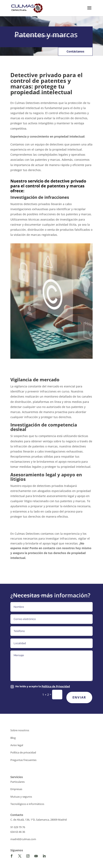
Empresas (16, 789)
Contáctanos (75, 51)
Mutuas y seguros (21, 797)
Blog (13, 738)
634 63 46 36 (18, 832)
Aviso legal (17, 745)
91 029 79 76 (18, 827)
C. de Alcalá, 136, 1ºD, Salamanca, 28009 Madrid (39, 820)
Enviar (79, 697)
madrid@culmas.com (23, 839)
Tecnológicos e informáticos (27, 804)
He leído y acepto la (40, 687)
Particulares (18, 782)
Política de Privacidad (56, 686)
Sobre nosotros (20, 730)
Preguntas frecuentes (23, 760)
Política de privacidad (23, 752)
